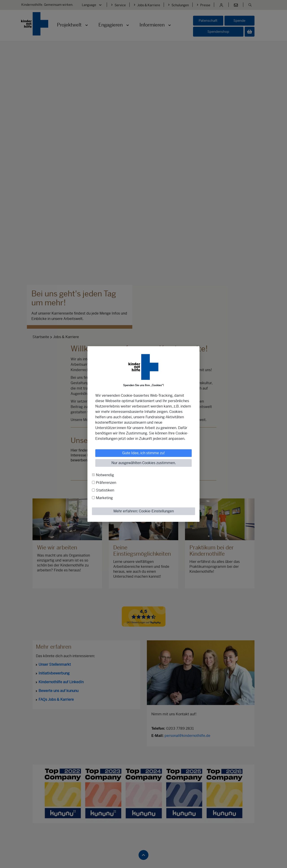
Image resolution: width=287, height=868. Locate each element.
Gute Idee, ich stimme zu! (143, 453)
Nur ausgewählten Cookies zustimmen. (144, 463)
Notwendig (105, 475)
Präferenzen (106, 483)
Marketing (104, 498)
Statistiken (105, 490)
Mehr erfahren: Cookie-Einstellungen (144, 511)
